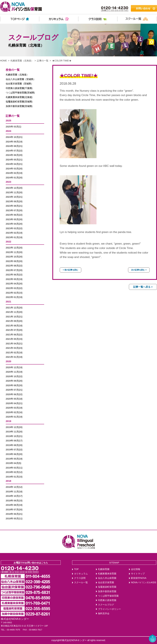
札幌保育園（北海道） (22, 61)
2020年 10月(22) (14, 376)
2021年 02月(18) (14, 353)
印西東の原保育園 (107, 600)
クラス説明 (80, 578)
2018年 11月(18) (14, 492)
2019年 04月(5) (13, 463)
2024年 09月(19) (14, 142)
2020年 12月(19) (14, 367)
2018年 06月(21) (14, 514)
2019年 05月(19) (14, 459)
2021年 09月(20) (14, 321)
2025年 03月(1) (13, 127)
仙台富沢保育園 (106, 582)
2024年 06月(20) (14, 155)
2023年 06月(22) (14, 215)
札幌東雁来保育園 (107, 574)
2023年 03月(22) (14, 228)
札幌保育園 (104, 569)
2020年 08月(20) (14, 385)
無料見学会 (104, 614)
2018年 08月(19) (14, 505)
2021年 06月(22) (14, 335)
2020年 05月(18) (14, 399)
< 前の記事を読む (70, 270)
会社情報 (136, 569)
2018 (8, 481)
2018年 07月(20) (14, 510)
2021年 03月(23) (14, 348)
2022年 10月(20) (14, 257)
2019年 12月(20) (14, 427)
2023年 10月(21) (14, 197)
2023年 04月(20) (14, 224)
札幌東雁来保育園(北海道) (19, 97)
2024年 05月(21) (14, 160)
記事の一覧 (43, 61)
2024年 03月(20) (14, 169)
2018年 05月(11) (14, 519)
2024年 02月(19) (14, 173)
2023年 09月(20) (14, 202)
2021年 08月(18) (14, 326)
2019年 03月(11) (14, 468)
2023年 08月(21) (14, 206)
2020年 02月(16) (14, 412)
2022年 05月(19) (14, 279)
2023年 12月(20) (14, 188)
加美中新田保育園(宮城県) (19, 106)
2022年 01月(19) (14, 297)
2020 (8, 361)
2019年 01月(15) (14, 477)
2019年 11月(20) (14, 432)
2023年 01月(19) (14, 237)
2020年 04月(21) (14, 403)
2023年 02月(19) (14, 233)
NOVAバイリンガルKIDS (144, 582)
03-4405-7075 (13, 630)
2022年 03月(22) (14, 288)
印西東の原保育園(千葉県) (19, 88)
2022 (8, 242)
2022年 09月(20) (14, 261)
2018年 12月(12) (14, 487)
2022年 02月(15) (14, 293)
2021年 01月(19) (14, 357)
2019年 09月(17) (14, 441)
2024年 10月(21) (14, 137)
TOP (76, 569)
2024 (8, 131)
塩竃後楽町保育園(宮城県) (19, 102)
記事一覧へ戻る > (143, 287)
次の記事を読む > (139, 270)
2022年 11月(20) (14, 252)
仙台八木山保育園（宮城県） (21, 79)
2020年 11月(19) (14, 372)
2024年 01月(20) (14, 178)
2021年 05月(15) (14, 339)
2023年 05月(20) (14, 219)
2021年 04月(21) (14, 344)
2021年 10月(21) (14, 317)
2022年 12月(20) (14, 248)
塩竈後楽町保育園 (107, 587)
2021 (8, 301)
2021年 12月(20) (14, 308)
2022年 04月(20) (14, 284)
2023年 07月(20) (14, 211)
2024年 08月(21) (14, 146)
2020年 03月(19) (14, 408)
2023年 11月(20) (14, 193)
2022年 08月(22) (14, 266)
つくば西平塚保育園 (108, 596)
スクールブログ (106, 605)
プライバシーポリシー (109, 609)
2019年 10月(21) (14, 436)
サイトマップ (138, 574)
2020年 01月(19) (14, 417)
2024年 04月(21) (14, 164)
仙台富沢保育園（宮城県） (19, 84)
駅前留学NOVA (139, 578)
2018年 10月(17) (14, 496)
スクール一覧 (81, 582)
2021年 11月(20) (14, 312)
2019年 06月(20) (14, 454)
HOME (3, 61)
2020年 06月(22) (14, 394)
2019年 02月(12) (14, 472)
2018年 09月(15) (14, 501)
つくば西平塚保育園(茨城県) (20, 93)
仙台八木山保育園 (107, 578)
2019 (8, 421)
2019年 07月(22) (14, 450)
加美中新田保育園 (107, 591)
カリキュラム (81, 574)
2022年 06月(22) (14, 275)
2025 (8, 120)
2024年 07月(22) (14, 151)
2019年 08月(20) (14, 445)
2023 (8, 182)
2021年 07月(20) (14, 330)
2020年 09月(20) (14, 381)
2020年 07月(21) (14, 390)
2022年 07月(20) (14, 270)
